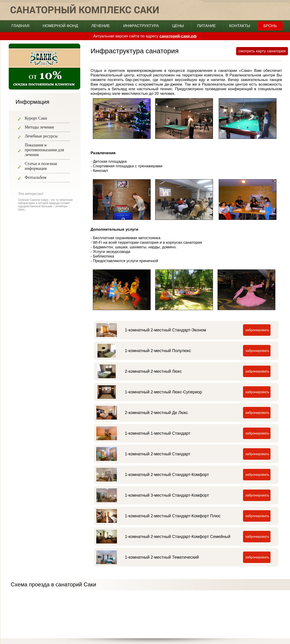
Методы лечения (39, 127)
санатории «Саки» (235, 71)
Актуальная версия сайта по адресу (145, 36)
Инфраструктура (141, 26)
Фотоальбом (36, 177)
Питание (206, 26)
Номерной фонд (60, 26)
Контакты (240, 26)
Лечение (101, 26)
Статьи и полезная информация (41, 166)
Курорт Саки (36, 118)
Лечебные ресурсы (41, 136)
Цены (178, 26)
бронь (270, 26)
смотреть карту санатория (262, 51)
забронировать (257, 330)
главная (20, 26)
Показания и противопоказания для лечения (44, 150)
